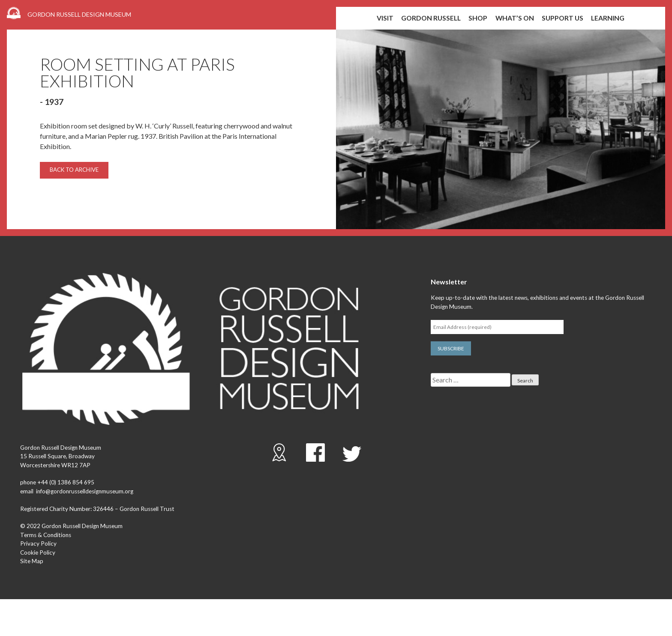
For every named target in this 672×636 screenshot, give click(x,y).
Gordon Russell (431, 18)
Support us (562, 18)
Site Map (32, 561)
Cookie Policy (38, 552)
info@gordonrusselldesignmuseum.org (85, 491)
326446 (103, 509)
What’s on (515, 18)
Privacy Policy (38, 543)
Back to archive (74, 170)
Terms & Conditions (46, 535)
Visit (385, 18)
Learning (608, 18)
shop (478, 18)
